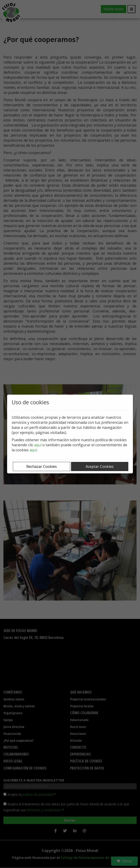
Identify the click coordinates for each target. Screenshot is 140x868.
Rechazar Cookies (42, 466)
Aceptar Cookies (100, 466)
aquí (38, 445)
